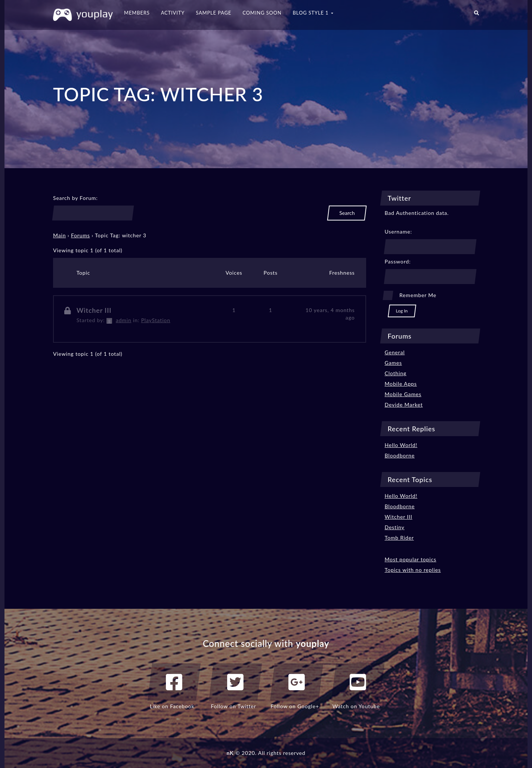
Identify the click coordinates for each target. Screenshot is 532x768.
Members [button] (137, 13)
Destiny (395, 527)
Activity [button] (173, 13)
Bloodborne (400, 455)
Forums (81, 235)
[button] (477, 15)
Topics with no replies (413, 570)
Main (59, 235)
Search (347, 213)
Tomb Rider (399, 538)
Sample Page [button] (214, 13)
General (395, 352)
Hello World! (401, 445)
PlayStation (156, 320)
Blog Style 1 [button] (313, 13)
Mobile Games (403, 394)
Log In (402, 311)
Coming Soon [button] (262, 13)
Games (393, 363)
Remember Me (418, 295)
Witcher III (94, 310)
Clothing (396, 373)
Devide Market (404, 405)
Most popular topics (411, 559)
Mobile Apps (401, 384)
